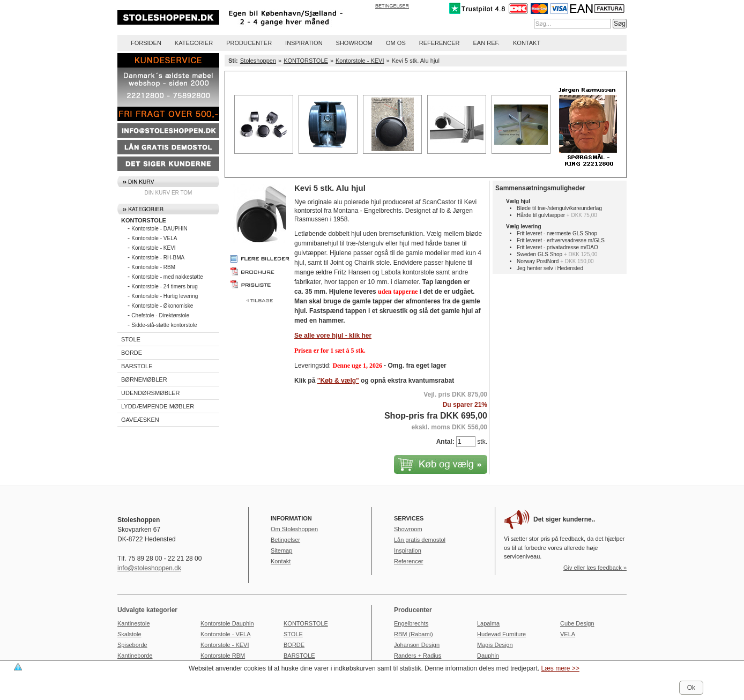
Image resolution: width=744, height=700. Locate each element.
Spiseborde (132, 645)
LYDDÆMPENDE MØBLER (158, 406)
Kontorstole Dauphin (227, 623)
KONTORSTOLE (144, 220)
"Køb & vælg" (338, 381)
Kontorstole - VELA (154, 238)
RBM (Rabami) (414, 634)
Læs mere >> (560, 668)
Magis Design (495, 645)
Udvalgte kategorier (147, 610)
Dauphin (488, 656)
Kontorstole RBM (223, 656)
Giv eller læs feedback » (595, 568)
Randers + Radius (418, 656)
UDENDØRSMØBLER (150, 393)
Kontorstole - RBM (153, 267)
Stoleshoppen (258, 61)
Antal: (445, 442)
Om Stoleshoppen (294, 529)
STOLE (131, 339)
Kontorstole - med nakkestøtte (167, 277)
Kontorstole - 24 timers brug (164, 286)
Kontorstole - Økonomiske (162, 306)
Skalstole (129, 634)
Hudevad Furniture (501, 634)
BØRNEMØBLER (144, 379)
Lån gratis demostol (420, 540)
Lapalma (488, 623)
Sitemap (281, 550)
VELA (568, 634)
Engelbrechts (411, 623)
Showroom (354, 43)
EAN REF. (487, 43)
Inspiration (304, 43)
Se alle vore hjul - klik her (333, 336)
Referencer (440, 43)
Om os (396, 43)
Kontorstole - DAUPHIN (159, 229)
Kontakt (527, 43)
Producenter (249, 43)
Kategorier (194, 43)
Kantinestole (134, 623)
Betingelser (392, 6)
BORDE (132, 353)
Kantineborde (135, 656)
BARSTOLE (137, 366)
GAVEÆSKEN (140, 420)
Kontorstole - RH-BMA (158, 258)
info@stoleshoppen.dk (149, 568)
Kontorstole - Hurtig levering (165, 296)
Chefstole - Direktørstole (160, 315)
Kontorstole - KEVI (153, 248)
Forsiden (146, 43)
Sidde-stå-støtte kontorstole (164, 325)
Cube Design (577, 623)
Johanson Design (417, 645)
